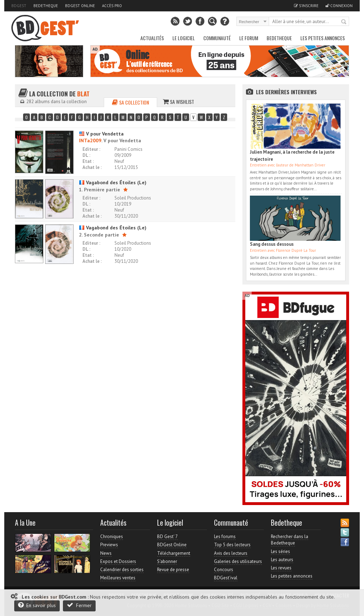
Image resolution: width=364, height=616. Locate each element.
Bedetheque (46, 6)
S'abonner (167, 561)
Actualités (152, 38)
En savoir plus (37, 605)
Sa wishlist (178, 102)
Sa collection (130, 102)
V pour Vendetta (101, 134)
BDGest (19, 6)
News (106, 553)
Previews (109, 545)
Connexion (339, 6)
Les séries (280, 551)
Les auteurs (282, 560)
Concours (224, 570)
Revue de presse (173, 570)
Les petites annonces (323, 38)
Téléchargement (174, 553)
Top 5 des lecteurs (232, 545)
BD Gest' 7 (167, 537)
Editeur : (91, 149)
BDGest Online (80, 6)
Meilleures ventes (118, 578)
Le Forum (249, 38)
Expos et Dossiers (118, 561)
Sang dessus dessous (272, 244)
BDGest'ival (226, 578)
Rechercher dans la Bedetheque (290, 540)
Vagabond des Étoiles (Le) (113, 182)
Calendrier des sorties (122, 570)
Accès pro (112, 6)
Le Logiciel (184, 38)
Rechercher (344, 22)
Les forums (225, 537)
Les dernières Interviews (286, 92)
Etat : (88, 161)
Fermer (79, 605)
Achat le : (92, 167)
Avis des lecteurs (231, 553)
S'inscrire (306, 6)
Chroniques (112, 537)
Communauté (217, 38)
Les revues (281, 568)
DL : (86, 155)
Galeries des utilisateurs (238, 561)
